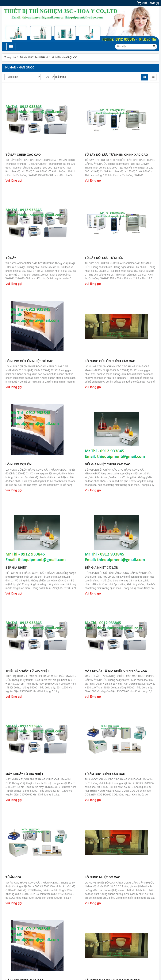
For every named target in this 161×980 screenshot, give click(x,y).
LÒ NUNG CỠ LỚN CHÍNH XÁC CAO (110, 361)
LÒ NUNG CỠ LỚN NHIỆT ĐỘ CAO (30, 361)
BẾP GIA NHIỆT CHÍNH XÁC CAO (108, 464)
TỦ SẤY (11, 258)
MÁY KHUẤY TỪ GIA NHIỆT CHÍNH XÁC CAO (116, 671)
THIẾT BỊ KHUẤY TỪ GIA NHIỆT (27, 671)
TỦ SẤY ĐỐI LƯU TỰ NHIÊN (104, 258)
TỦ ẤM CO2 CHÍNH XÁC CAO (105, 774)
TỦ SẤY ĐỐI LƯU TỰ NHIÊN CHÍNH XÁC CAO (116, 155)
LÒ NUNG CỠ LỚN (18, 464)
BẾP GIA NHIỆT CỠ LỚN (102, 568)
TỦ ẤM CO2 (14, 877)
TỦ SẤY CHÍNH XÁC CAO (23, 155)
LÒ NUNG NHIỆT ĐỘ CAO (103, 877)
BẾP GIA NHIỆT (16, 568)
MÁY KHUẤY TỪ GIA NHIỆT (24, 774)
